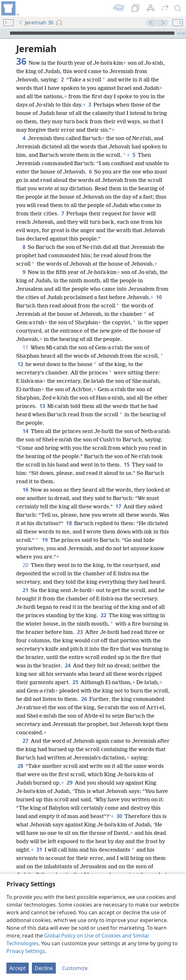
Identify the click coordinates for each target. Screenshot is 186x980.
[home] (10, 8)
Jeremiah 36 (36, 23)
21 (25, 590)
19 (45, 540)
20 (25, 565)
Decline (44, 968)
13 (42, 406)
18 (69, 523)
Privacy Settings (26, 951)
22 (103, 615)
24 (68, 665)
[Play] (4, 33)
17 (118, 506)
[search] (178, 8)
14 (25, 431)
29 (69, 783)
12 (20, 364)
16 (25, 490)
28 (20, 766)
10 (159, 297)
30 (119, 816)
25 (75, 682)
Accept (18, 968)
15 (127, 465)
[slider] (92, 33)
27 (25, 741)
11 (25, 347)
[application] (93, 33)
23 (80, 632)
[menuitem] (10, 8)
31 (39, 850)
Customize (75, 968)
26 (84, 699)
